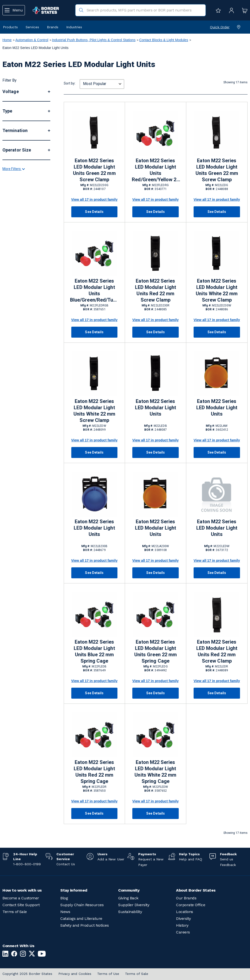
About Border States (196, 890)
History (182, 925)
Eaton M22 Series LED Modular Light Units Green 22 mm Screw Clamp (94, 170)
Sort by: (70, 83)
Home (7, 40)
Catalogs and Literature (81, 918)
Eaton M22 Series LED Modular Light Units (156, 408)
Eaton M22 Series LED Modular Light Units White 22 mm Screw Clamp (217, 290)
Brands (53, 27)
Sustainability (130, 912)
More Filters (13, 247)
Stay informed (74, 890)
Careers (183, 932)
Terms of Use (108, 974)
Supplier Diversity (134, 905)
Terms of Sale (15, 912)
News (65, 912)
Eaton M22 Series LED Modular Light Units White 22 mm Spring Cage (155, 772)
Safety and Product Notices (84, 925)
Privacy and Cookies (75, 974)
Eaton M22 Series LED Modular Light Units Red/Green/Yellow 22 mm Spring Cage (155, 170)
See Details (94, 212)
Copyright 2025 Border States (27, 974)
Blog (64, 898)
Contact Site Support (21, 905)
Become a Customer (21, 898)
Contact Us (66, 864)
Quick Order (220, 27)
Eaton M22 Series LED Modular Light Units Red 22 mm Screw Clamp (156, 290)
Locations (185, 912)
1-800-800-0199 (27, 864)
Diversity (183, 918)
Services (32, 27)
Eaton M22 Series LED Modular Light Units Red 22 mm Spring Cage (94, 772)
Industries (74, 27)
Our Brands (186, 898)
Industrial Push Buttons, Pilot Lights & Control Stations (94, 40)
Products (10, 27)
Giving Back (128, 898)
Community (129, 890)
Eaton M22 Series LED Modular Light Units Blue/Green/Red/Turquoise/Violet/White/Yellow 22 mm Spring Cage (94, 291)
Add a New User (111, 859)
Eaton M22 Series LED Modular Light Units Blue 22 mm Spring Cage (94, 651)
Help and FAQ (191, 859)
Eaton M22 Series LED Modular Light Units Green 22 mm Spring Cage (156, 651)
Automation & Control (32, 40)
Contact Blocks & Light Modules (164, 40)
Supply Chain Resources (82, 905)
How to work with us (22, 890)
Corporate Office (191, 905)
